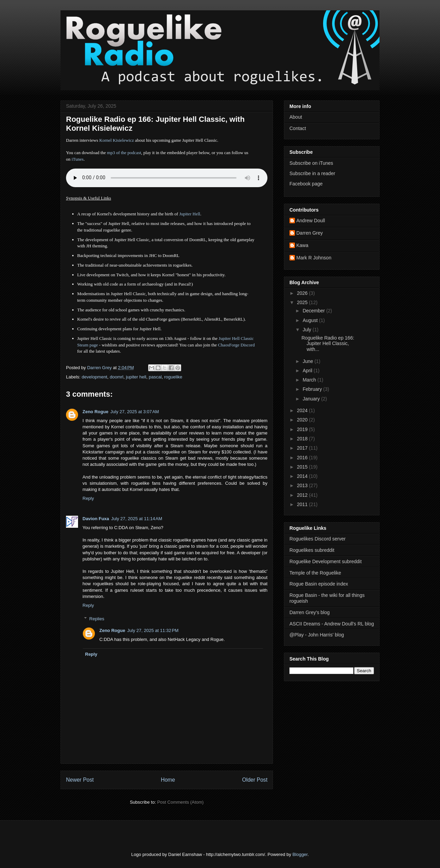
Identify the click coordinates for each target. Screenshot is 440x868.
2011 (303, 504)
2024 (303, 410)
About (296, 117)
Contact (298, 128)
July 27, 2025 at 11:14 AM (137, 519)
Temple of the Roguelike (315, 573)
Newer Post (80, 780)
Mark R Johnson (314, 258)
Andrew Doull (311, 221)
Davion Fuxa (96, 519)
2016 (303, 458)
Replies (97, 619)
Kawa (302, 245)
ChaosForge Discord (236, 345)
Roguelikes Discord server (317, 539)
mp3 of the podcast (124, 153)
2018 (303, 439)
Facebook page (306, 184)
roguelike (173, 377)
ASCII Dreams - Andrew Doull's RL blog (332, 624)
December (314, 311)
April (308, 371)
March (310, 380)
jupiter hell (136, 377)
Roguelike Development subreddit (326, 561)
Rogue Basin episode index (319, 584)
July (307, 330)
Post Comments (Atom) (180, 802)
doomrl (117, 377)
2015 (303, 467)
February (313, 389)
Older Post (255, 780)
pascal (155, 377)
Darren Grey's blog (310, 612)
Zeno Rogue (95, 412)
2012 (303, 495)
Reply (88, 498)
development (95, 377)
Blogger (300, 854)
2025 (303, 302)
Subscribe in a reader (312, 173)
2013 (303, 485)
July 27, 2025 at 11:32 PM (153, 630)
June (308, 361)
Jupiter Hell (190, 214)
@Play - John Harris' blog (317, 635)
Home (168, 780)
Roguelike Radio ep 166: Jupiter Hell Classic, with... (328, 344)
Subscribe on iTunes (311, 163)
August (311, 320)
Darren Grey (310, 233)
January (312, 399)
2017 (303, 448)
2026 (303, 293)
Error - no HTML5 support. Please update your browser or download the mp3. (167, 178)
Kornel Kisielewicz (117, 140)
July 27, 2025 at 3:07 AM (135, 412)
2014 (303, 476)
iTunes (78, 159)
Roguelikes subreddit (312, 550)
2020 (303, 420)
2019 (303, 429)
